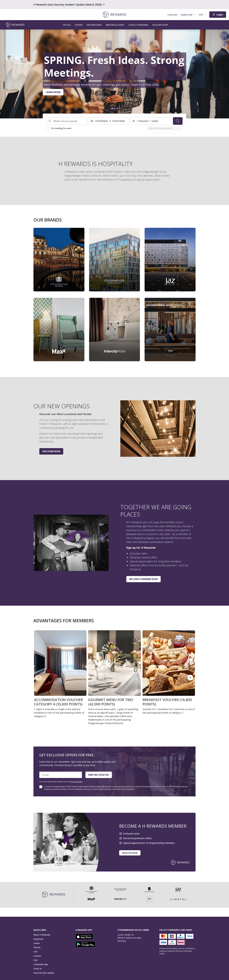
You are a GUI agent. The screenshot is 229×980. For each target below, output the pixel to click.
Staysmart (38, 939)
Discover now (51, 451)
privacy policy (77, 782)
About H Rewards (42, 935)
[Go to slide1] (112, 108)
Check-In (38, 969)
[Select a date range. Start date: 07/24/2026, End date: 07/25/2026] (109, 121)
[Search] (178, 121)
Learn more (53, 92)
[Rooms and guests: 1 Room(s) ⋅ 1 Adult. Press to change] (150, 121)
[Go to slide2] (114, 108)
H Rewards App (41, 964)
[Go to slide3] (117, 108)
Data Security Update (44, 973)
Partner (37, 947)
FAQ (35, 960)
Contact (37, 956)
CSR (35, 952)
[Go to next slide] (190, 678)
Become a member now (143, 579)
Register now (130, 853)
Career (37, 943)
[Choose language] (188, 15)
